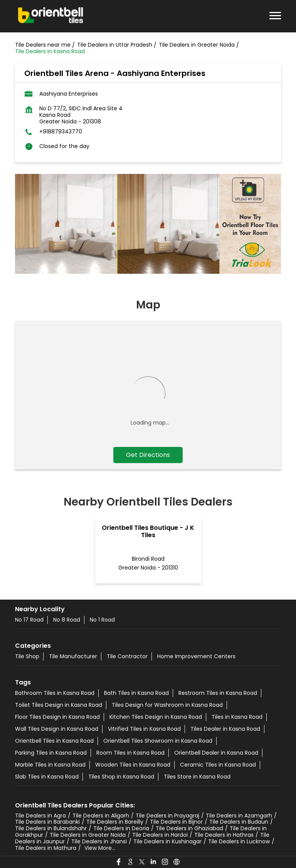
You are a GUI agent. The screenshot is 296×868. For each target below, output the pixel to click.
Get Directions (148, 455)
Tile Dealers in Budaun (239, 822)
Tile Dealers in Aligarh (101, 816)
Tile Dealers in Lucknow (239, 841)
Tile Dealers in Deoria (121, 828)
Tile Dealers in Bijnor (176, 822)
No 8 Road (67, 620)
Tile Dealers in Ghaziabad (189, 828)
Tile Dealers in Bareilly (115, 822)
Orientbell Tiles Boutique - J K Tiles (148, 531)
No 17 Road (29, 620)
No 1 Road (102, 620)
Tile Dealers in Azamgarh (239, 816)
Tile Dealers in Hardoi (160, 835)
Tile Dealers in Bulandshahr (51, 828)
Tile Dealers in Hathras (224, 835)
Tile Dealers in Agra (40, 816)
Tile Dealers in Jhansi (99, 841)
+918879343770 (61, 132)
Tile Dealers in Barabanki (47, 822)
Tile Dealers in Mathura (46, 848)
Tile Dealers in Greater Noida (88, 835)
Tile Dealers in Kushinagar (167, 841)
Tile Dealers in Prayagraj (167, 816)
